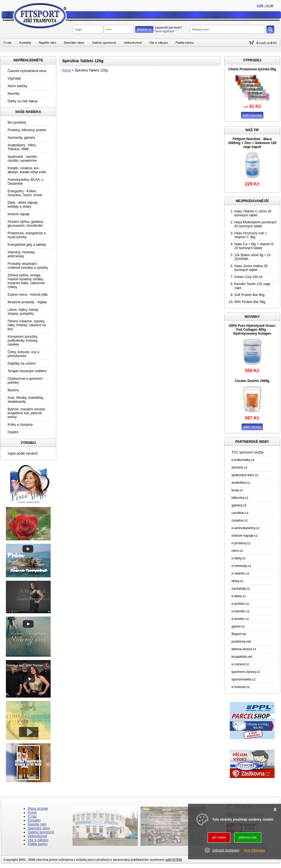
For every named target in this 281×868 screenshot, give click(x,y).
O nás (7, 43)
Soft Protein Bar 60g (249, 295)
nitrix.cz (237, 551)
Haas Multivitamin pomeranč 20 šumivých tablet (255, 224)
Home (66, 70)
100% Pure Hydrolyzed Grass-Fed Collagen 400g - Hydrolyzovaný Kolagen (252, 330)
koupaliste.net (242, 657)
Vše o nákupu (159, 43)
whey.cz (237, 581)
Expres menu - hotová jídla (28, 295)
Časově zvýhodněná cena (27, 71)
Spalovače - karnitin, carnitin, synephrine (23, 159)
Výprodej (14, 78)
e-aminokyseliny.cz (245, 528)
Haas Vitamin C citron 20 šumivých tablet (253, 213)
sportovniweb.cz (243, 679)
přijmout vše (248, 837)
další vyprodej (252, 115)
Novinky (14, 94)
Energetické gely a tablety (27, 245)
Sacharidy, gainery (21, 138)
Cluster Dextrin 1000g (252, 381)
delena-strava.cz (244, 649)
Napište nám (48, 43)
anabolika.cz (241, 483)
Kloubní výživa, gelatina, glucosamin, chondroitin (26, 224)
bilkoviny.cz (240, 498)
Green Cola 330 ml (248, 277)
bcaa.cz (237, 490)
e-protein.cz (240, 604)
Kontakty (25, 43)
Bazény (13, 390)
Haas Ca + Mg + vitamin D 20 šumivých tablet (254, 246)
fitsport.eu (239, 634)
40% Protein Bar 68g (250, 302)
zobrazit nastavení (226, 850)
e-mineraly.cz (241, 566)
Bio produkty (17, 122)
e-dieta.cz (239, 596)
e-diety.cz (238, 558)
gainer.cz (238, 626)
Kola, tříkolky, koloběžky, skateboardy (26, 400)
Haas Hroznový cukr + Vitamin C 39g (251, 235)
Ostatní (13, 432)
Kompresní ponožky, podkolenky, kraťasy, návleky (23, 341)
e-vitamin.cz (240, 573)
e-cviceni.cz (240, 664)
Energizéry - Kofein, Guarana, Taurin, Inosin (25, 193)
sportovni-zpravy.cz (246, 672)
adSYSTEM (174, 860)
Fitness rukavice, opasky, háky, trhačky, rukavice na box (27, 325)
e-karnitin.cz (241, 611)
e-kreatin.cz (240, 619)
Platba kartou (185, 43)
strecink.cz (239, 467)
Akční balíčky (17, 86)
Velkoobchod (133, 43)
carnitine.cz (240, 513)
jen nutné (219, 837)
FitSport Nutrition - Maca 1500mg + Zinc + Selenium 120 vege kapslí (252, 143)
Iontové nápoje (19, 214)
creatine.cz (240, 520)
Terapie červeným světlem (27, 371)
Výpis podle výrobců (23, 453)
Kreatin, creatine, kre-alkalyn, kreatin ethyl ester (27, 170)
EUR (270, 6)
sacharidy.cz (241, 589)
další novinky (252, 427)
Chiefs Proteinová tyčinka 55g (252, 69)
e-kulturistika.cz (243, 460)
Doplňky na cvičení (22, 364)
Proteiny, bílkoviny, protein (27, 130)
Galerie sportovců (104, 43)
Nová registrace (165, 31)
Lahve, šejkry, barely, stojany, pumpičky (23, 312)
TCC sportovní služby (248, 452)
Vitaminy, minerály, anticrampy (21, 254)
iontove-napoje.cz (245, 536)
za (268, 43)
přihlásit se (144, 29)
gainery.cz (239, 505)
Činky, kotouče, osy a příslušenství (23, 354)
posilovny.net (241, 642)
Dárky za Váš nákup (23, 101)
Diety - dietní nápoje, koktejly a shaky (23, 205)
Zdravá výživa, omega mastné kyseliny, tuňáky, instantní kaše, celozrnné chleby (26, 281)
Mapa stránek (38, 809)
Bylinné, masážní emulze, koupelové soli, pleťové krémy (27, 413)
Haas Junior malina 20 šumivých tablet (251, 268)
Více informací (255, 850)
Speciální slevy (74, 43)
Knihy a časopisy (20, 425)
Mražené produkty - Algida (27, 302)
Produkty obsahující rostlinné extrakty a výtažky (28, 266)
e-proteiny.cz (241, 543)
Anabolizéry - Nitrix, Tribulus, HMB (22, 147)
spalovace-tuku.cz (245, 475)
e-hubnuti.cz (241, 687)
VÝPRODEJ (252, 60)
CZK (260, 6)
